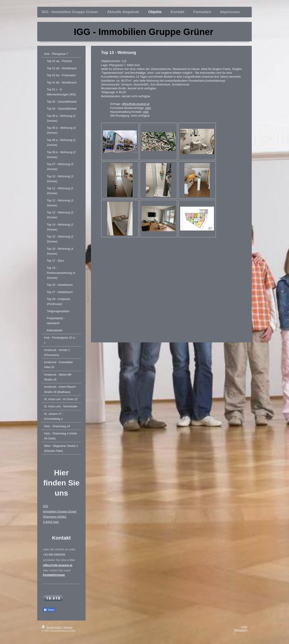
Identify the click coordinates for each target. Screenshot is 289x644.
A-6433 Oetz (51, 522)
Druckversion (52, 627)
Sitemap (68, 627)
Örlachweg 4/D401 (55, 517)
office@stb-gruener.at (135, 104)
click (148, 108)
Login (244, 627)
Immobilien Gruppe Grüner (60, 512)
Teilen (49, 610)
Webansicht (241, 630)
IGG (45, 506)
